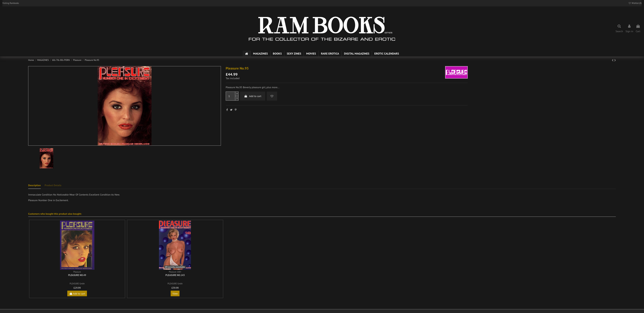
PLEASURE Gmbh (77, 284)
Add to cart (253, 96)
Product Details (53, 185)
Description (34, 185)
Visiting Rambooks (11, 3)
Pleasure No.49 (77, 275)
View (175, 294)
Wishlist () (635, 3)
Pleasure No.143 (175, 275)
